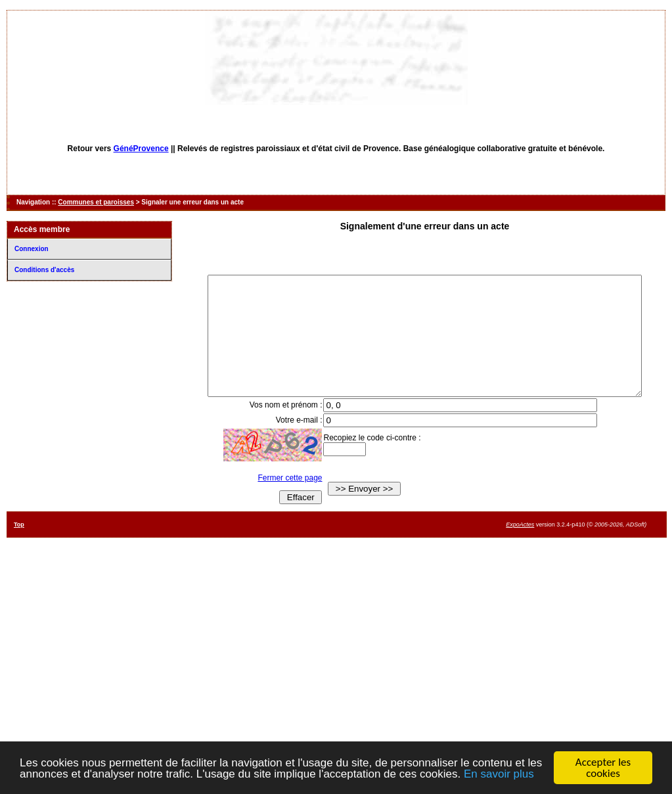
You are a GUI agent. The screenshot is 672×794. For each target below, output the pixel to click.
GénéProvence (141, 149)
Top (19, 548)
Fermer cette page (281, 502)
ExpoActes (520, 548)
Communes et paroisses (96, 202)
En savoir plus (499, 774)
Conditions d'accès (44, 270)
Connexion (32, 249)
